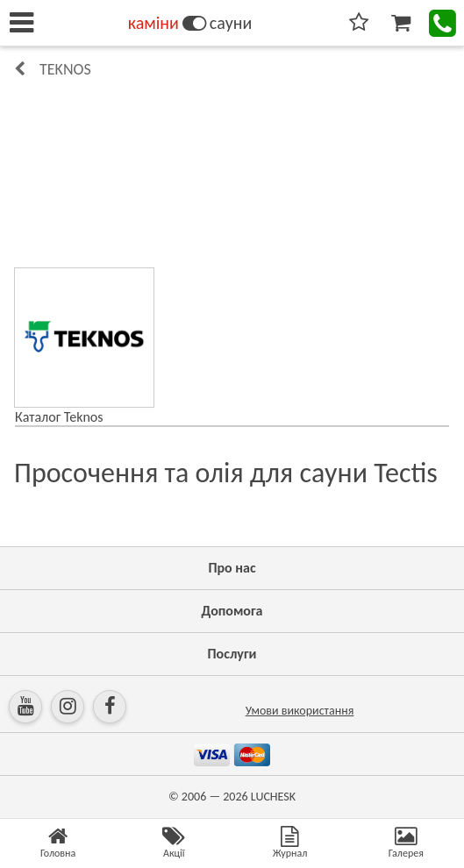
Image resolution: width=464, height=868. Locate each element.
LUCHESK (273, 797)
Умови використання (300, 711)
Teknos (65, 69)
